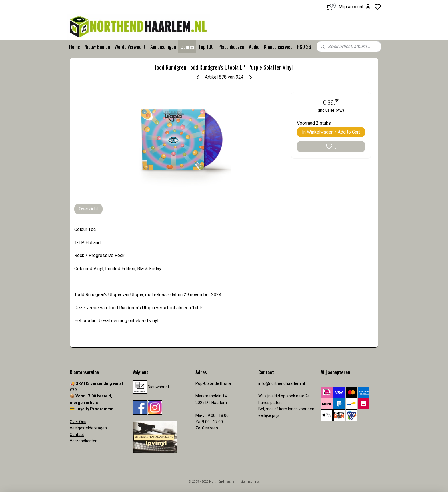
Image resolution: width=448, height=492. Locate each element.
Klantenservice (278, 47)
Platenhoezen (231, 47)
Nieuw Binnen (97, 47)
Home (75, 47)
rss (257, 482)
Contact (77, 435)
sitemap (246, 482)
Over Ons (78, 422)
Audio (254, 47)
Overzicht (88, 209)
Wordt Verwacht (130, 47)
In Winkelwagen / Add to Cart (331, 132)
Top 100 (206, 47)
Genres (187, 47)
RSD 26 (304, 47)
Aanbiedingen (163, 47)
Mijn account (355, 7)
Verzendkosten (84, 441)
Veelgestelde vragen (88, 428)
